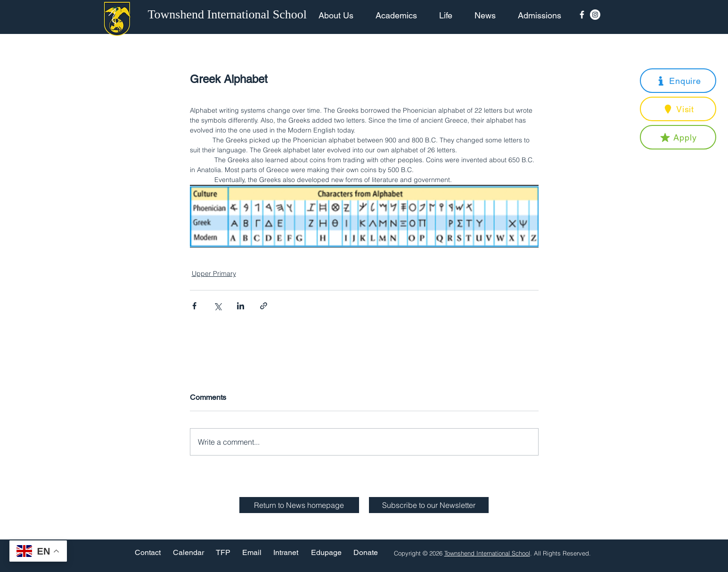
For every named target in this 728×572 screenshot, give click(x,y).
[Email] (252, 553)
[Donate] (366, 553)
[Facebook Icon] (582, 15)
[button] (678, 81)
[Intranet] (286, 553)
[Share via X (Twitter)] (217, 306)
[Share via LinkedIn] (241, 306)
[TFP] (223, 553)
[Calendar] (188, 553)
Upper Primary (214, 274)
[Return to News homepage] (299, 505)
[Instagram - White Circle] (595, 15)
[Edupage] (326, 553)
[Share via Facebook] (194, 306)
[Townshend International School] (229, 15)
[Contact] (148, 553)
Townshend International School (487, 553)
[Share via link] (264, 306)
